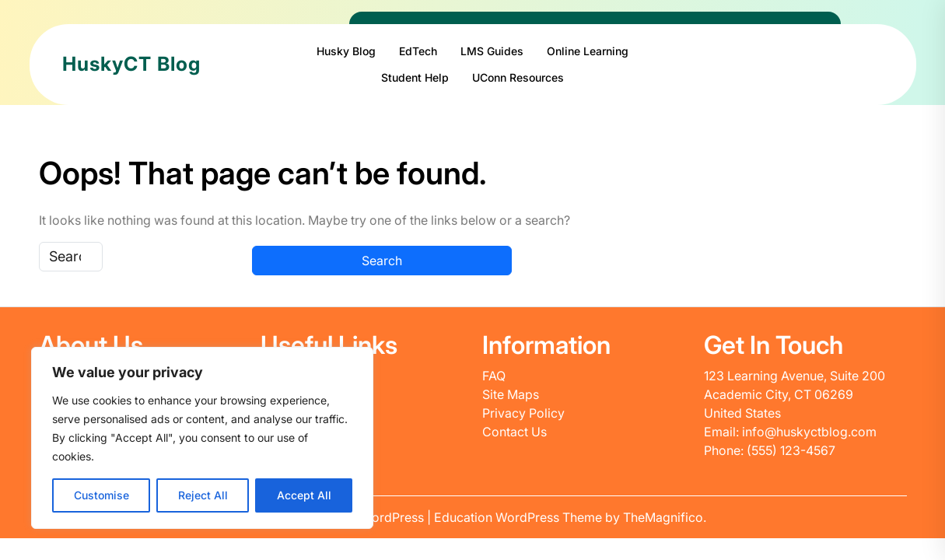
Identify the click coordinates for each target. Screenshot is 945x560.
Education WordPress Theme (520, 517)
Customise (101, 495)
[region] (202, 438)
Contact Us (514, 432)
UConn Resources (518, 77)
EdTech (418, 51)
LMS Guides (492, 51)
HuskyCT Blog (131, 64)
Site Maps (511, 394)
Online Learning (588, 51)
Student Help (415, 77)
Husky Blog (346, 51)
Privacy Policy (523, 413)
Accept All (304, 495)
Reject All (203, 495)
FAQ (494, 376)
